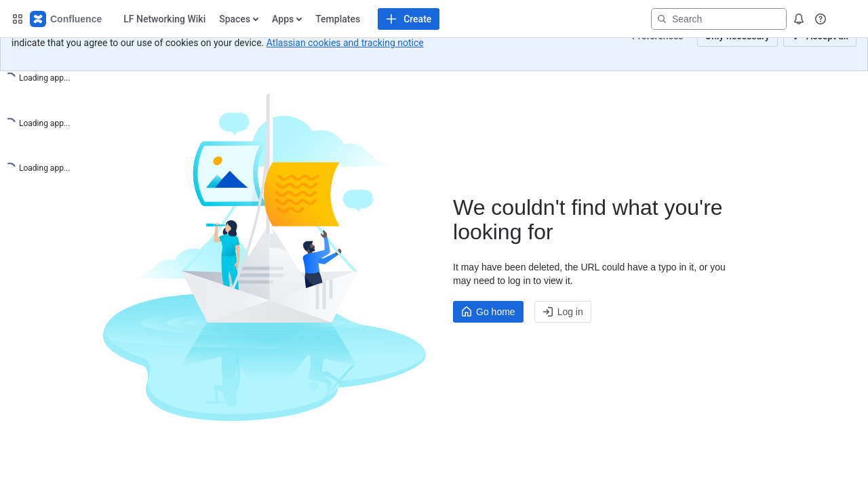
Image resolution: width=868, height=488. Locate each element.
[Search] (719, 19)
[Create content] (313, 19)
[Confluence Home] (66, 19)
